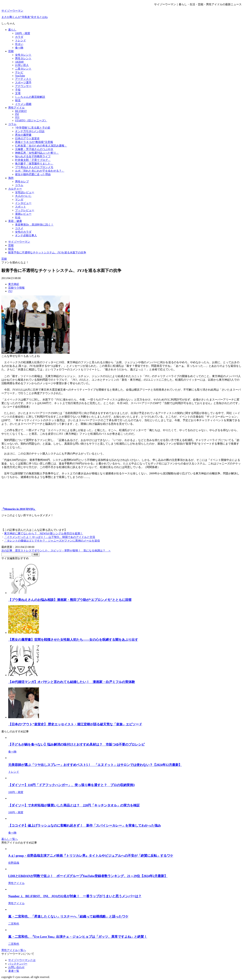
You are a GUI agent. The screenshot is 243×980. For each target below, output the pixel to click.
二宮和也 (14, 924)
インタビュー (23, 203)
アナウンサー (23, 86)
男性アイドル (16, 108)
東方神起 (14, 284)
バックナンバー (18, 964)
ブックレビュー (25, 210)
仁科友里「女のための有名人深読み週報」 (41, 146)
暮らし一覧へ (10, 839)
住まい (19, 44)
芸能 (11, 51)
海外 (11, 178)
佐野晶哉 (14, 863)
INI (17, 114)
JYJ (10, 291)
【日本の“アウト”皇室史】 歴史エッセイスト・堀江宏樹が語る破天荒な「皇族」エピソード (75, 724)
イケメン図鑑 (23, 104)
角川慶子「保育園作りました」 (34, 164)
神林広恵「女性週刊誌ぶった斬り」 (37, 153)
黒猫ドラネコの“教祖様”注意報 (34, 142)
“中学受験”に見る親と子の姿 (33, 128)
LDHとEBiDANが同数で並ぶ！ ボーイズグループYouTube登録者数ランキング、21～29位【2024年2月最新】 (88, 876)
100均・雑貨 (23, 33)
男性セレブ (22, 182)
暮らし (12, 30)
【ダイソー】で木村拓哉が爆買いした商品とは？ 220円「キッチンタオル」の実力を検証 (74, 805)
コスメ (19, 228)
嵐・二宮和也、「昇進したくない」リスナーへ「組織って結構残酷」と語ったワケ (68, 916)
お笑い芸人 (22, 65)
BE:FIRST (21, 111)
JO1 (17, 117)
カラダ (19, 37)
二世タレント (23, 69)
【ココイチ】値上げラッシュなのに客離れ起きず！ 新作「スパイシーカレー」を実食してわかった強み (85, 826)
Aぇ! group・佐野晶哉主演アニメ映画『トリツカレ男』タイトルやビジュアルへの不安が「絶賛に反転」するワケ (91, 856)
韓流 (18, 100)
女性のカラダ (23, 232)
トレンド (21, 40)
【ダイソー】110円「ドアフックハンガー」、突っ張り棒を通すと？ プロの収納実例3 (71, 785)
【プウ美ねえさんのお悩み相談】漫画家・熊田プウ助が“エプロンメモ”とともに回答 (70, 600)
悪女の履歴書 (23, 135)
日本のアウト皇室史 (27, 138)
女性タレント (23, 55)
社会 (18, 217)
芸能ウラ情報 (16, 288)
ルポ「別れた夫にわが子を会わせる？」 (40, 171)
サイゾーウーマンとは (22, 960)
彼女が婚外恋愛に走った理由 (33, 174)
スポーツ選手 (23, 83)
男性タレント (23, 58)
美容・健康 (15, 221)
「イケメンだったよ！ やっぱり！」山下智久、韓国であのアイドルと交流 (50, 537)
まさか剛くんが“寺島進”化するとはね (24, 17)
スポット (21, 207)
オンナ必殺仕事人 (26, 235)
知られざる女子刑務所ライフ (33, 156)
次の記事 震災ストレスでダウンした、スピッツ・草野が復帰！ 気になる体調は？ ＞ (56, 551)
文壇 (18, 93)
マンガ (19, 199)
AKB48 (19, 62)
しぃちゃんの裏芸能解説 (30, 97)
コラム (12, 124)
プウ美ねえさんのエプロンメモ (34, 167)
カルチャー (15, 189)
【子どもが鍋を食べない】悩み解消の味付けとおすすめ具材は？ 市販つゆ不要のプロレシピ (76, 744)
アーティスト (23, 79)
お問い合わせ (16, 967)
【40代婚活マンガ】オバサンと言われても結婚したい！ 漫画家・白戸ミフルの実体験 (72, 682)
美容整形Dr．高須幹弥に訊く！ (34, 225)
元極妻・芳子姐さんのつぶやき (34, 149)
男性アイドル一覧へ (14, 950)
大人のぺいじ (23, 196)
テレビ (19, 72)
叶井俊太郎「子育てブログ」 (33, 160)
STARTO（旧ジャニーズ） (31, 120)
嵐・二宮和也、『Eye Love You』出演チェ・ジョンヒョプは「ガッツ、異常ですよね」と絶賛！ (78, 937)
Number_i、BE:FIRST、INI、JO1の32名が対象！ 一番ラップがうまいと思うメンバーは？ (75, 896)
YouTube (20, 76)
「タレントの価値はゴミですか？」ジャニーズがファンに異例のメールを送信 (52, 541)
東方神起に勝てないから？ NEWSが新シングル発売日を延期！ (44, 533)
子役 (18, 90)
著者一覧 (14, 971)
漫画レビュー (23, 214)
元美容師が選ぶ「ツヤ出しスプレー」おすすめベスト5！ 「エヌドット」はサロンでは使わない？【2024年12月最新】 (95, 765)
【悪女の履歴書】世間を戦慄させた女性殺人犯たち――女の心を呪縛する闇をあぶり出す (73, 640)
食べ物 (19, 48)
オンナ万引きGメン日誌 (30, 131)
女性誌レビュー (25, 192)
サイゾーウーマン (12, 11)
